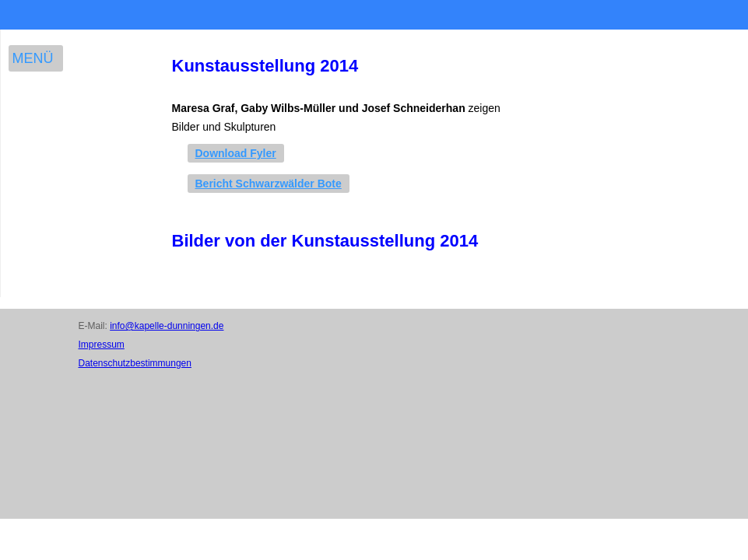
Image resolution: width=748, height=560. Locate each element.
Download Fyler (236, 153)
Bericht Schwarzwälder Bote (269, 184)
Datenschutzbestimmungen (135, 363)
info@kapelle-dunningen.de (167, 326)
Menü (33, 58)
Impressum (102, 345)
